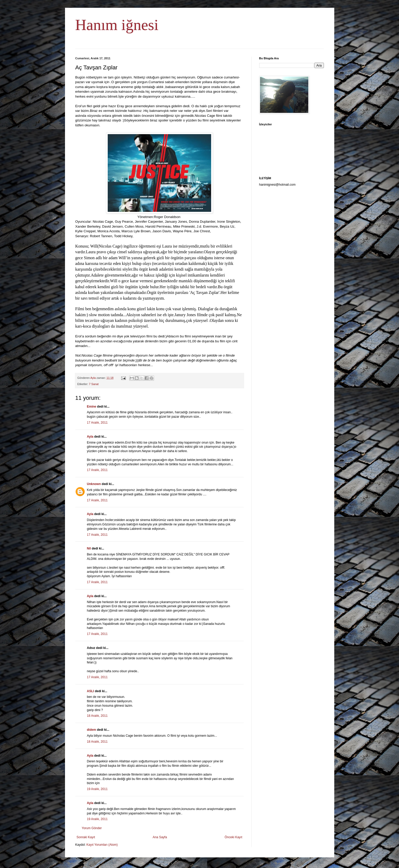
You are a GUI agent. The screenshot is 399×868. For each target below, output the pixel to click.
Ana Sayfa (160, 837)
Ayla (90, 437)
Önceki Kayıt (233, 837)
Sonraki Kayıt (86, 837)
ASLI (90, 691)
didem (92, 730)
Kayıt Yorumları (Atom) (102, 845)
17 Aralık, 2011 (97, 423)
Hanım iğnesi (117, 25)
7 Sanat (94, 384)
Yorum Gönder (92, 828)
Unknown (94, 484)
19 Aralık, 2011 (97, 789)
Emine (92, 407)
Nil (89, 548)
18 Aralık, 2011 (97, 716)
